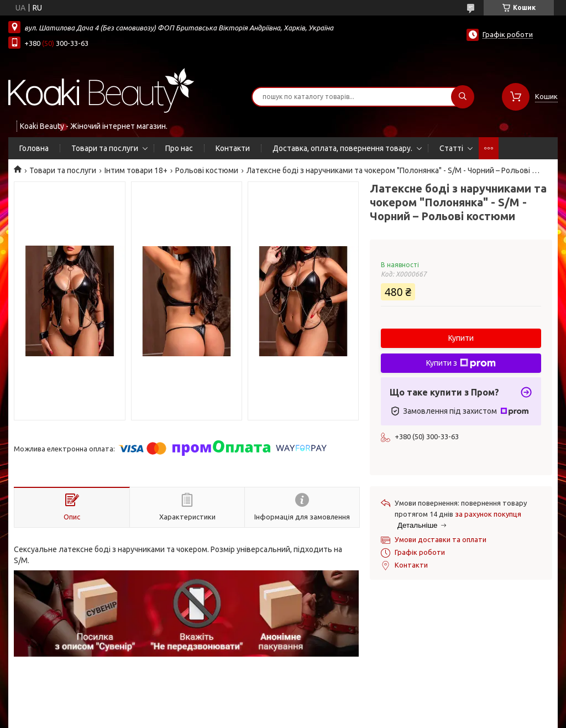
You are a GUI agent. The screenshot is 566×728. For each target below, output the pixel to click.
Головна (34, 148)
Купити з (461, 363)
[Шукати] (463, 97)
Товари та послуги (105, 148)
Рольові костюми (207, 170)
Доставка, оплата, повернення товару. (342, 148)
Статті (451, 148)
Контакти (233, 148)
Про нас (179, 148)
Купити (461, 338)
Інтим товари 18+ (136, 170)
